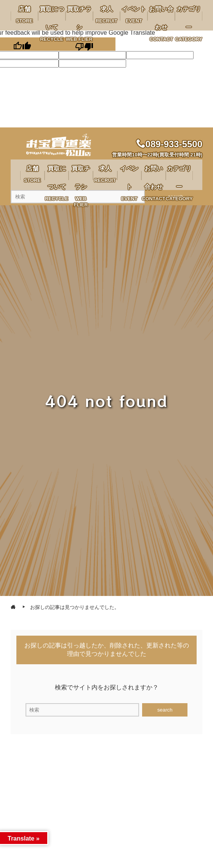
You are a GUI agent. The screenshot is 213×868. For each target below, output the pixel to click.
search (165, 710)
